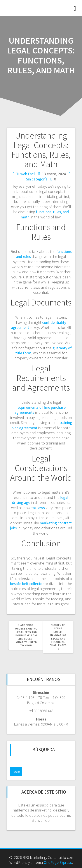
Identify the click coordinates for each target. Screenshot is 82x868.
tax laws (38, 508)
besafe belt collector (27, 584)
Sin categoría (37, 179)
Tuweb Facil (26, 174)
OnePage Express (58, 862)
